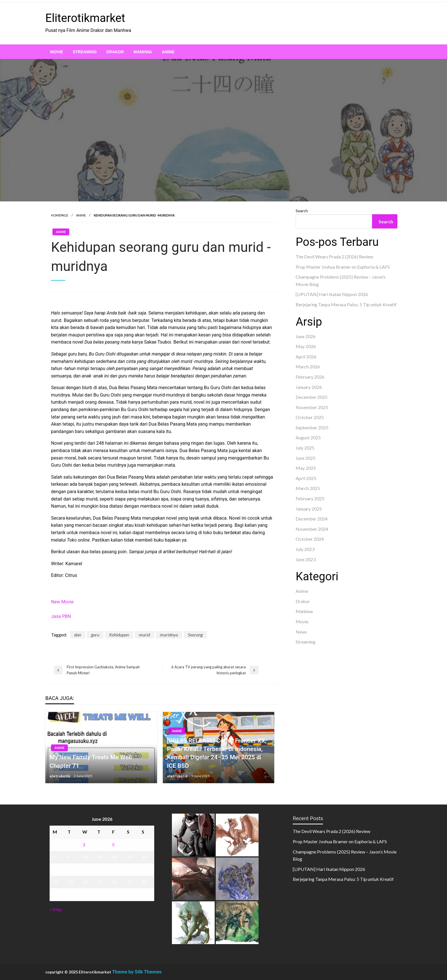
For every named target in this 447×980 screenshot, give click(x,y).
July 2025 (305, 448)
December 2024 (312, 519)
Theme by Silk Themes (137, 972)
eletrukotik (60, 776)
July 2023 (305, 549)
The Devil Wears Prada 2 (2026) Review (334, 257)
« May (56, 909)
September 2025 (312, 427)
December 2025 (312, 397)
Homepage (60, 215)
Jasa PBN (61, 616)
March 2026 (308, 367)
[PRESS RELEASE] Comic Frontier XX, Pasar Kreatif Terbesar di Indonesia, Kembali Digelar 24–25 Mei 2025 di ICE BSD (217, 753)
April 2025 (306, 478)
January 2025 (309, 509)
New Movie (62, 602)
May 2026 (306, 346)
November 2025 (312, 407)
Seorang (195, 635)
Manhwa (143, 52)
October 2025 (310, 417)
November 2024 (312, 529)
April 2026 (306, 357)
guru (95, 635)
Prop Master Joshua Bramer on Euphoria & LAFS (343, 267)
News (301, 632)
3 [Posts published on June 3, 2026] (84, 845)
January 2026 (309, 387)
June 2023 (306, 559)
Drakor (115, 52)
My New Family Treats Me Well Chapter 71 (91, 761)
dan (78, 635)
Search (302, 211)
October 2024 (310, 539)
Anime (168, 52)
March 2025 (308, 488)
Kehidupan (119, 635)
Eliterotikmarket (85, 18)
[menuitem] (57, 52)
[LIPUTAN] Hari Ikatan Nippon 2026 (332, 294)
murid (144, 635)
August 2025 (308, 437)
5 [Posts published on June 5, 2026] (113, 845)
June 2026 (306, 336)
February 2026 (310, 377)
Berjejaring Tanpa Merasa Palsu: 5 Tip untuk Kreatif (346, 304)
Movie (57, 52)
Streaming (85, 52)
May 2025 (306, 468)
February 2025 (310, 498)
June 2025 (306, 458)
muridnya (169, 635)
